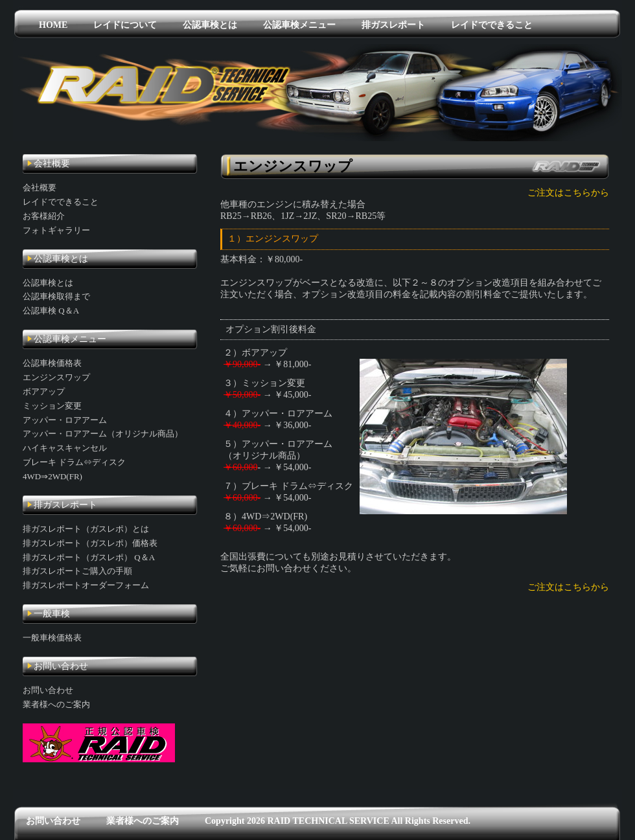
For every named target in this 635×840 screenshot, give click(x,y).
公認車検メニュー (299, 25)
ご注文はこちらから (568, 193)
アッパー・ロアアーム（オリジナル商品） (103, 434)
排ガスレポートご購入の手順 (77, 571)
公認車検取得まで (56, 296)
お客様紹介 (44, 216)
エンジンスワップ (56, 377)
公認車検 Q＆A (51, 311)
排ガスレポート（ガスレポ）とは (86, 529)
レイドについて (125, 25)
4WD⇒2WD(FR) (52, 476)
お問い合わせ (48, 690)
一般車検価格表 (52, 638)
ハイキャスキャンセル (65, 448)
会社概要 (40, 187)
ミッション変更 (52, 406)
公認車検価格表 (52, 363)
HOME (53, 25)
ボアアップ (44, 392)
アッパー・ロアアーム (65, 420)
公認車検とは (210, 25)
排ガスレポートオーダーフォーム (86, 585)
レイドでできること (492, 25)
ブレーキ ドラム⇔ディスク (74, 462)
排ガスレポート (393, 25)
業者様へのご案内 (56, 704)
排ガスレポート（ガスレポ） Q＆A (89, 557)
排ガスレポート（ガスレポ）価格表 (90, 543)
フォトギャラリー (56, 230)
